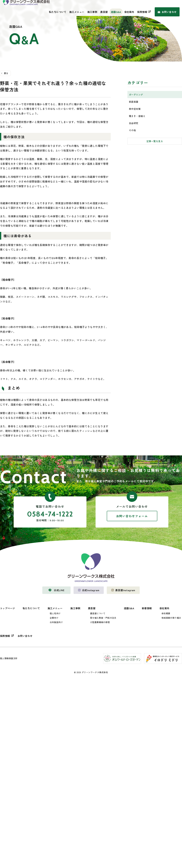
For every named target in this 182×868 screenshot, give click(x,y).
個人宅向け (55, 613)
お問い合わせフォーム (132, 516)
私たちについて (58, 12)
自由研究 (134, 123)
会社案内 (129, 12)
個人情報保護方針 (9, 658)
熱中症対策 (135, 109)
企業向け (54, 618)
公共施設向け (56, 622)
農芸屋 (104, 12)
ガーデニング (136, 94)
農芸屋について (98, 613)
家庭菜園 (134, 102)
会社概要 (166, 613)
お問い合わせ (169, 12)
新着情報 (147, 608)
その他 (132, 130)
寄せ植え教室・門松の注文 (103, 618)
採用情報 (142, 12)
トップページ (8, 608)
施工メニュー (77, 12)
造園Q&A (116, 12)
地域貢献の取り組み (171, 618)
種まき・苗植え (137, 116)
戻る (6, 73)
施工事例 (92, 12)
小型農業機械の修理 (100, 622)
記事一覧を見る (155, 141)
